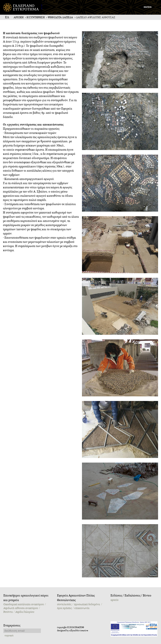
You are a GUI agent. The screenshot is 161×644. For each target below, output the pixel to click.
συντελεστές (64, 604)
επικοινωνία (82, 608)
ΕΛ (7, 17)
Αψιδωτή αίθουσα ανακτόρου (21, 608)
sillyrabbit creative (79, 631)
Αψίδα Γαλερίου (25, 612)
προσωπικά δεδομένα (87, 604)
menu (148, 7)
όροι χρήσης (64, 608)
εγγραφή (9, 636)
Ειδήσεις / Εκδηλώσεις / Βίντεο (131, 596)
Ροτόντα (8, 612)
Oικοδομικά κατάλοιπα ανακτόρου (24, 604)
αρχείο (114, 600)
